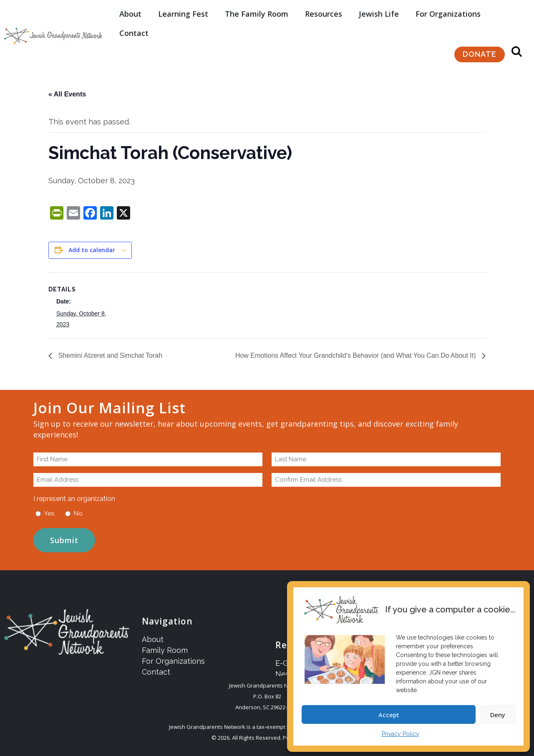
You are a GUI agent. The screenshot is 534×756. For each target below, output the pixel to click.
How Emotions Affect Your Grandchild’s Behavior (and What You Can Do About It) (356, 355)
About (130, 10)
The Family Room (257, 10)
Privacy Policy (400, 734)
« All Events (67, 94)
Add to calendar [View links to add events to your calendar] (92, 250)
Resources (324, 10)
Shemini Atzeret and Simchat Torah (109, 355)
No (78, 513)
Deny (498, 715)
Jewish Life (379, 10)
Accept (389, 715)
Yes (49, 513)
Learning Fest (183, 10)
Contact (134, 29)
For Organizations (448, 10)
